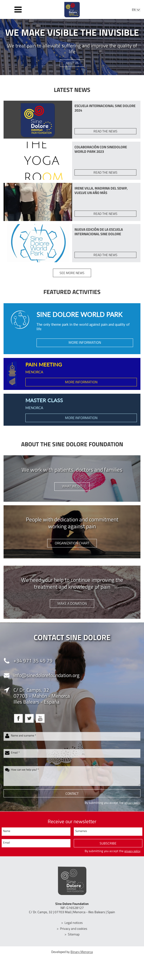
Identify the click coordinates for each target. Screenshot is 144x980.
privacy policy (132, 809)
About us (72, 63)
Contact (72, 800)
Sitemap (74, 941)
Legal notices (74, 929)
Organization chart (72, 549)
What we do (72, 492)
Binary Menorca (82, 958)
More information (85, 347)
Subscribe (108, 850)
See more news (72, 277)
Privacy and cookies (74, 935)
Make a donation (72, 609)
